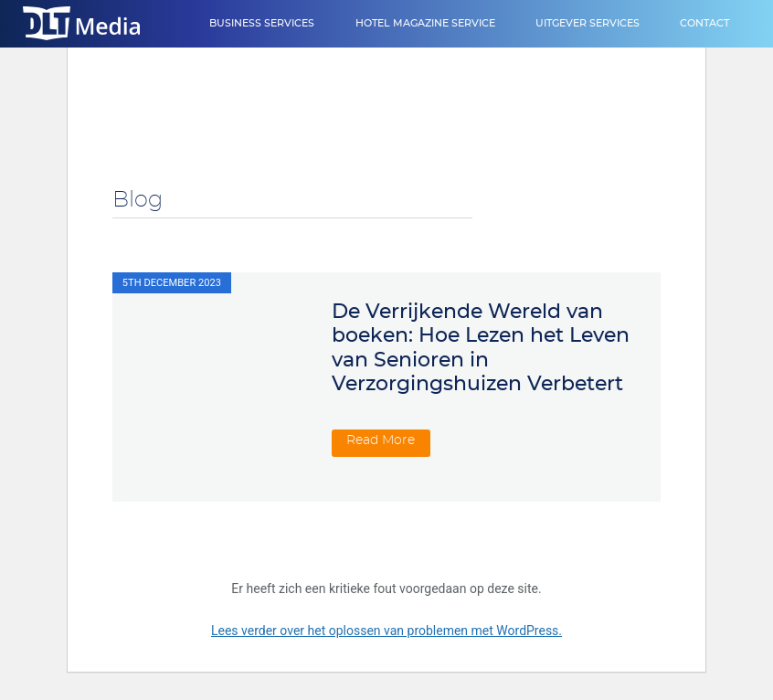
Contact (704, 23)
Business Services (262, 23)
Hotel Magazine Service (425, 23)
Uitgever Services (588, 23)
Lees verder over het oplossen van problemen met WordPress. (386, 631)
